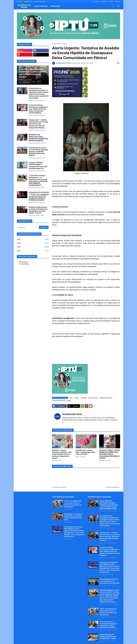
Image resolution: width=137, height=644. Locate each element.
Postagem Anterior (60, 487)
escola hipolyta (93, 398)
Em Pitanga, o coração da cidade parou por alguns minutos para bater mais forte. (73, 517)
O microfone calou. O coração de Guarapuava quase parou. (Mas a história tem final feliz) (108, 625)
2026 (33, 251)
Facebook (104, 1)
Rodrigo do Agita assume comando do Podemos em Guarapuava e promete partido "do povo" (38, 210)
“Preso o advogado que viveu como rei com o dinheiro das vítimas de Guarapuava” (73, 504)
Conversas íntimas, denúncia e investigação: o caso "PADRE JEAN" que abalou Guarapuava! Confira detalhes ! (38, 109)
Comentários (24, 264)
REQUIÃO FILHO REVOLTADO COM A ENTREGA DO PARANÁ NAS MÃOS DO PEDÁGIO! (38, 138)
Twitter (111, 1)
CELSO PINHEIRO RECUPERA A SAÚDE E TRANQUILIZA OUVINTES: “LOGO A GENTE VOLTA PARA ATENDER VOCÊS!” (109, 505)
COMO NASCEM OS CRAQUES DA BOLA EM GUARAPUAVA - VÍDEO (108, 636)
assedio (77, 398)
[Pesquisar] (28, 227)
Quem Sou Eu (28, 1)
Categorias (55, 6)
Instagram (96, 1)
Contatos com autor (40, 1)
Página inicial (57, 44)
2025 (33, 247)
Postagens (23, 262)
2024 (33, 243)
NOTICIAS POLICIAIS (59, 401)
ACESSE (19, 1)
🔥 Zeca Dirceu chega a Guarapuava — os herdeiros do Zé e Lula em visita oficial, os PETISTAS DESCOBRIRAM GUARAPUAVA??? (38, 180)
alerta (65, 44)
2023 (33, 239)
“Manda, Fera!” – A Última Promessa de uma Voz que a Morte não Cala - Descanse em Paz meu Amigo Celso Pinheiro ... (38, 124)
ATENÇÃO (84, 398)
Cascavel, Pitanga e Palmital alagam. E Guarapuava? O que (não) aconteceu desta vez (38, 165)
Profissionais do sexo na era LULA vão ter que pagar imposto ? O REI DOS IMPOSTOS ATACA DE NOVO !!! (38, 152)
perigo (69, 401)
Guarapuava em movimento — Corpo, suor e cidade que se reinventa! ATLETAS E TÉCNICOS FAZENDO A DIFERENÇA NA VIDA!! (39, 196)
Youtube (118, 1)
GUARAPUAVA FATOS (106, 398)
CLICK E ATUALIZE (41, 6)
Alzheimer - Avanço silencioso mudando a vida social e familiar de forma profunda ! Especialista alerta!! (62, 454)
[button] (113, 6)
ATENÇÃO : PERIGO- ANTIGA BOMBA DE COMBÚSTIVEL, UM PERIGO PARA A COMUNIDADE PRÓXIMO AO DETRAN (110, 454)
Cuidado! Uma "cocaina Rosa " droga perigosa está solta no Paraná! (85, 452)
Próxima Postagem (112, 487)
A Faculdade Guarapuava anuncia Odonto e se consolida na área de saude (110, 581)
